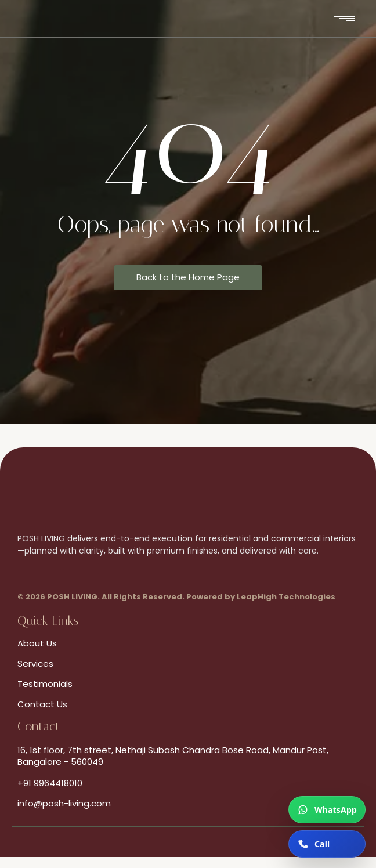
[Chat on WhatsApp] (327, 810)
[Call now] (327, 844)
